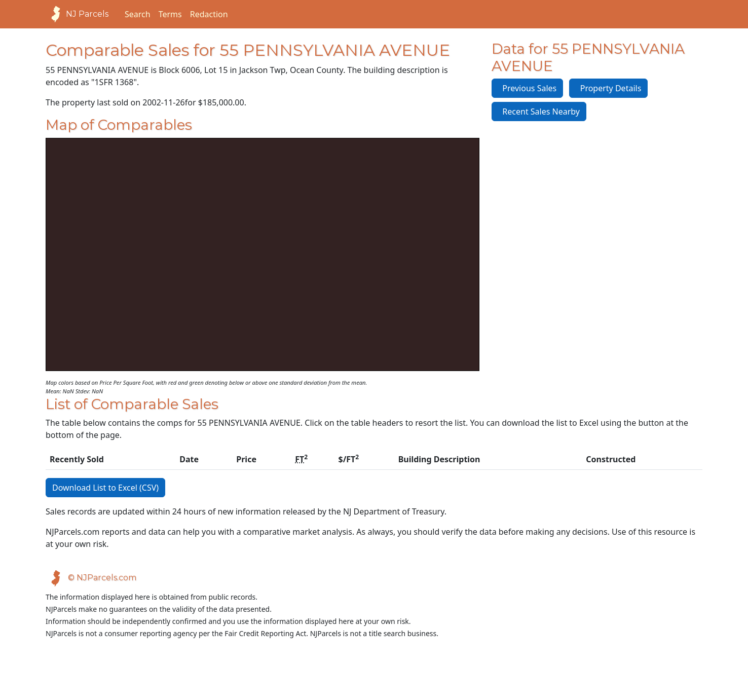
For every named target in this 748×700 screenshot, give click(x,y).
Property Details (608, 88)
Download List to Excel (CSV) (105, 488)
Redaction (209, 14)
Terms (170, 14)
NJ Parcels (77, 14)
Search (138, 14)
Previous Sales (527, 88)
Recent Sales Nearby (539, 112)
